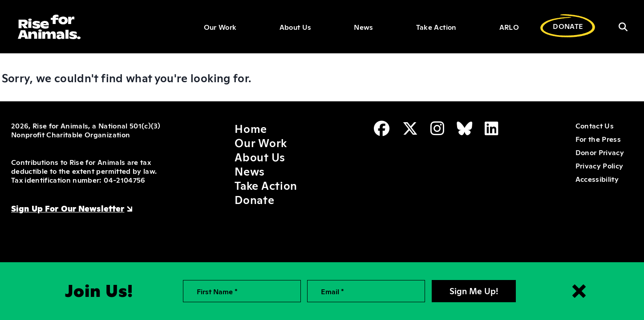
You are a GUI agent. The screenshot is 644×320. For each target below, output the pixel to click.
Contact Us (595, 125)
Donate (254, 199)
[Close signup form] (579, 291)
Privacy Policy (599, 165)
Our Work (220, 27)
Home (251, 128)
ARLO (509, 27)
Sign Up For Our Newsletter (68, 208)
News (363, 27)
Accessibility (597, 179)
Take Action (436, 27)
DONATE (568, 26)
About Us (296, 27)
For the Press (598, 139)
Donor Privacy (600, 152)
